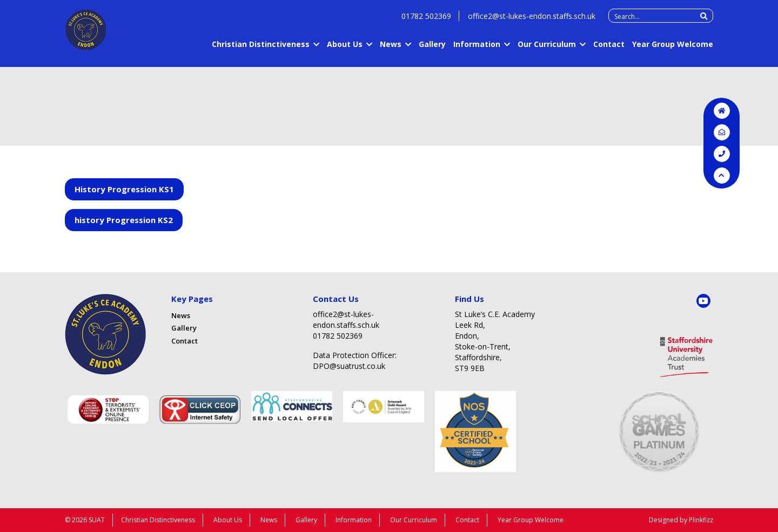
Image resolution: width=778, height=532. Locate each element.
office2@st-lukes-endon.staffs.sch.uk (532, 21)
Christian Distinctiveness (261, 49)
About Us (345, 49)
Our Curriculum (547, 49)
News (391, 49)
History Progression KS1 (124, 189)
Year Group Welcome (673, 49)
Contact (609, 49)
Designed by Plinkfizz (681, 520)
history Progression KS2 (124, 220)
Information (477, 49)
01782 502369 (426, 21)
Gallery (432, 49)
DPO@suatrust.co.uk (349, 366)
